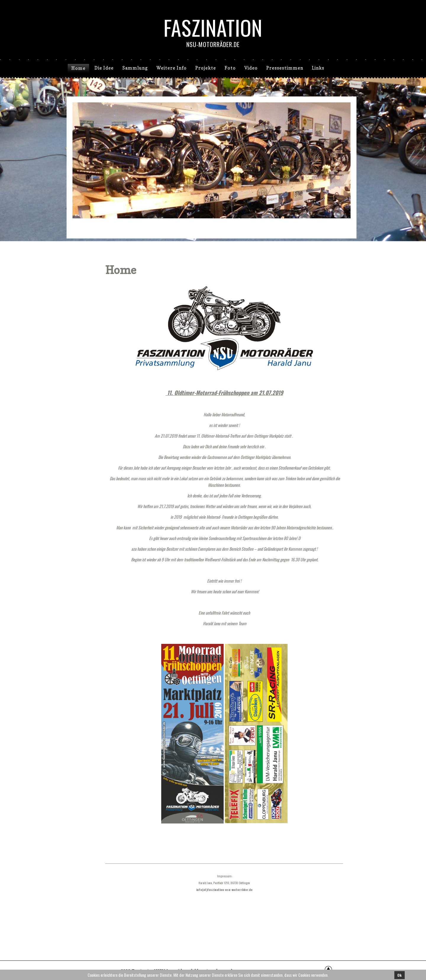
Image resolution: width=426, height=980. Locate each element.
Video (251, 68)
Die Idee (104, 68)
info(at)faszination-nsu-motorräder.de (224, 889)
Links (318, 68)
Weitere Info (172, 68)
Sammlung (135, 68)
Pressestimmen (285, 68)
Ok (400, 975)
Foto (230, 68)
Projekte (206, 68)
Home (78, 68)
